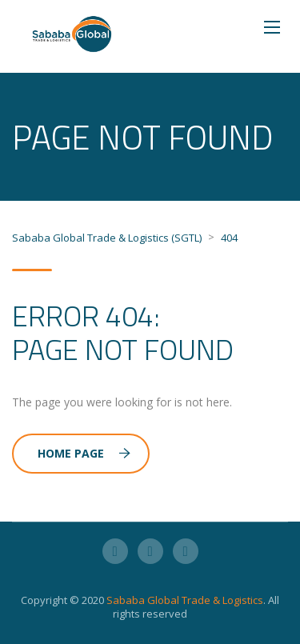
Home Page (84, 453)
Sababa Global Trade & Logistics (185, 600)
